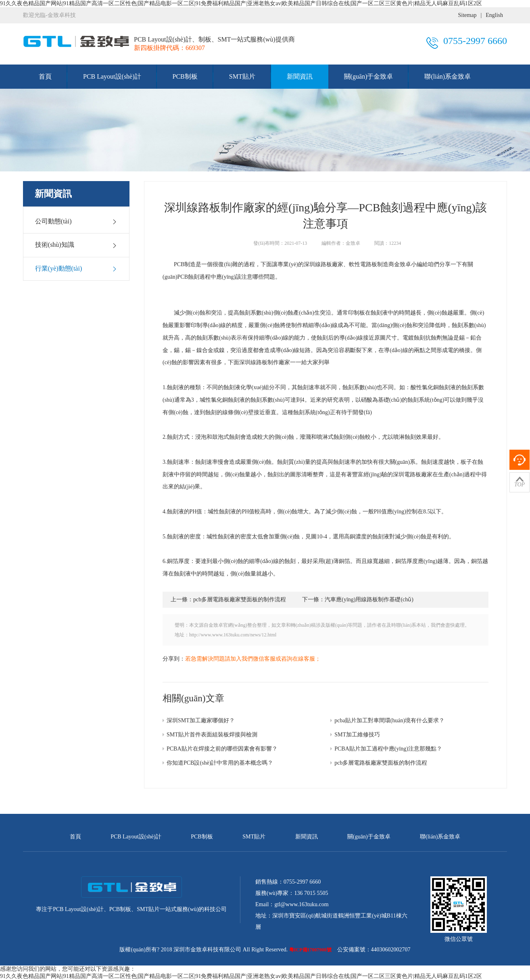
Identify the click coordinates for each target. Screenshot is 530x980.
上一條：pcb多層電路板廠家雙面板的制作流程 (228, 599)
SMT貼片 (242, 76)
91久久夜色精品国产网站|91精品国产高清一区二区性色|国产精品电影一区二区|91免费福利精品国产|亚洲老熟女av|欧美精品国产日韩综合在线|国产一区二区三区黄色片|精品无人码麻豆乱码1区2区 (241, 3)
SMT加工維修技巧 (357, 735)
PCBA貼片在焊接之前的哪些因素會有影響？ (222, 749)
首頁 (45, 76)
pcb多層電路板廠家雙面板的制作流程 (381, 763)
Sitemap (467, 15)
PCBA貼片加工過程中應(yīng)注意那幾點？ (388, 749)
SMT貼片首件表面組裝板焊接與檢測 (212, 735)
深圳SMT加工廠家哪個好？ (201, 720)
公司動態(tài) (76, 221)
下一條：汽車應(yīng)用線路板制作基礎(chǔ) (358, 599)
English (494, 15)
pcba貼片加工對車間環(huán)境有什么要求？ (389, 720)
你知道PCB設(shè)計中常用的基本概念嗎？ (220, 763)
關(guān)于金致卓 (369, 76)
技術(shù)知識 (76, 245)
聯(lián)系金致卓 (448, 76)
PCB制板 (185, 76)
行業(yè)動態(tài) (76, 269)
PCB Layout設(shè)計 (112, 76)
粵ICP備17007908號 (310, 950)
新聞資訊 (300, 76)
